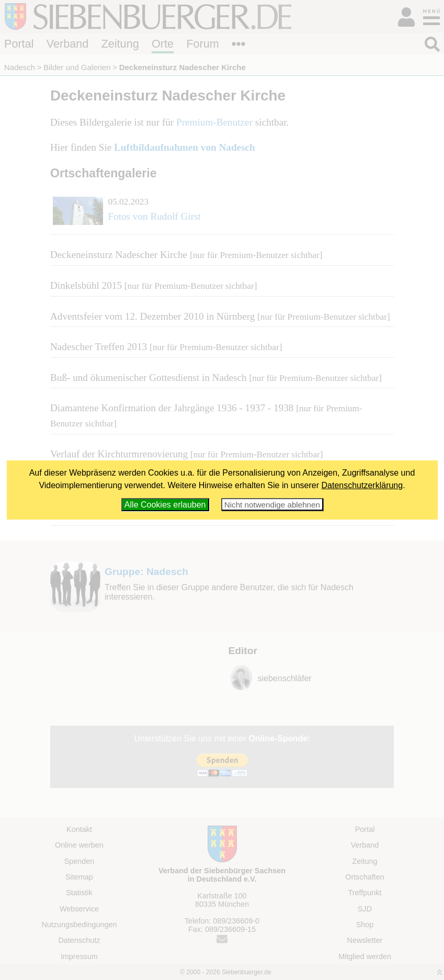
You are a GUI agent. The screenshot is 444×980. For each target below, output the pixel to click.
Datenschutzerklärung (362, 485)
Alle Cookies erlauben (165, 505)
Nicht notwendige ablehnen (272, 505)
